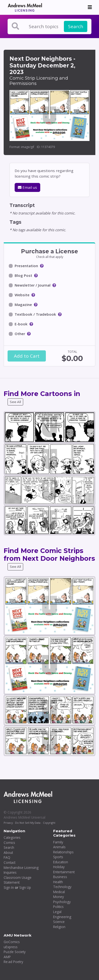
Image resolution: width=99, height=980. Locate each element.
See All (15, 402)
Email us (27, 187)
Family (58, 842)
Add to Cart (27, 356)
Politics (58, 907)
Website (22, 295)
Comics (9, 843)
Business (60, 877)
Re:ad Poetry (13, 962)
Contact (10, 862)
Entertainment (64, 872)
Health (58, 882)
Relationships (63, 852)
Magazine (23, 305)
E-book (21, 324)
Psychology (62, 902)
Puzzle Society (15, 952)
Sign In (9, 887)
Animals (59, 847)
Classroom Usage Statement (18, 880)
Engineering (62, 917)
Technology (62, 887)
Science (59, 922)
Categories (12, 837)
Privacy (8, 823)
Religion (59, 927)
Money (59, 897)
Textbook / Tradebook (35, 314)
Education (61, 862)
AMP (7, 957)
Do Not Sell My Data (28, 823)
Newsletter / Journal (33, 285)
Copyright (49, 823)
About (8, 852)
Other (20, 334)
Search (76, 26)
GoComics (12, 942)
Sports (58, 857)
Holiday (59, 867)
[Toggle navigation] (90, 7)
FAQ (7, 857)
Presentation (26, 266)
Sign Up (25, 887)
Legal (57, 912)
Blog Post (23, 275)
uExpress (11, 947)
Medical (59, 892)
